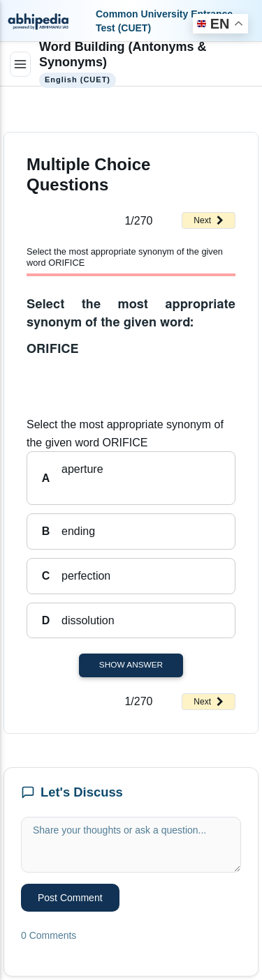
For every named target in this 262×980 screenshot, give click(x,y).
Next (209, 220)
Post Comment (70, 898)
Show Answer (131, 665)
